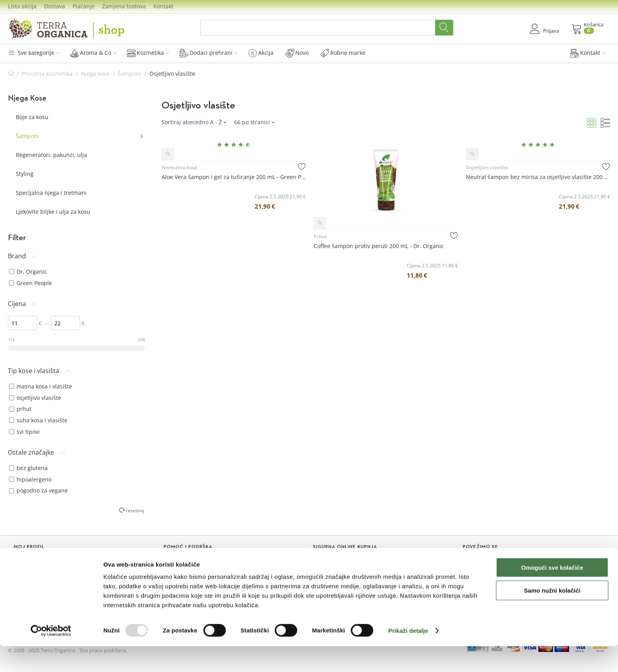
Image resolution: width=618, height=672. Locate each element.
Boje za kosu (32, 117)
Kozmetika (148, 53)
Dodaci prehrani (209, 53)
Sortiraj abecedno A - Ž (194, 122)
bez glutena (28, 468)
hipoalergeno (30, 479)
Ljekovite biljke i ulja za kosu (53, 212)
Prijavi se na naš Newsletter (499, 569)
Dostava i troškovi (336, 570)
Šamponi (129, 74)
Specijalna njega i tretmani (51, 193)
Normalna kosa (179, 167)
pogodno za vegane (38, 490)
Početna (11, 74)
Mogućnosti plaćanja (340, 561)
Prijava (23, 561)
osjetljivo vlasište (35, 398)
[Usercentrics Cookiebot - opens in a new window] (51, 657)
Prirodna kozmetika (47, 74)
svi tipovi (24, 432)
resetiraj (135, 510)
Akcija (261, 53)
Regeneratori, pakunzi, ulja (51, 155)
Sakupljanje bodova (189, 570)
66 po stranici (254, 122)
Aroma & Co (93, 53)
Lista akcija (22, 6)
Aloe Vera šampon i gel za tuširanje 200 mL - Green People (234, 177)
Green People (31, 283)
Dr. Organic (28, 272)
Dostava (55, 6)
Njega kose (95, 74)
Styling (25, 174)
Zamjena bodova (124, 6)
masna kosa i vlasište (41, 386)
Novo (297, 53)
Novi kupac (28, 570)
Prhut (320, 236)
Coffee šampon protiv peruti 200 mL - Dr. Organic (379, 246)
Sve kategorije (34, 53)
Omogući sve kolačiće (552, 593)
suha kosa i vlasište (38, 420)
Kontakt (163, 6)
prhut (20, 409)
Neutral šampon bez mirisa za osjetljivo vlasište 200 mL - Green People (538, 177)
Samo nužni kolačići (552, 617)
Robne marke (343, 53)
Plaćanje (84, 6)
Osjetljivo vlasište (487, 167)
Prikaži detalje (408, 656)
